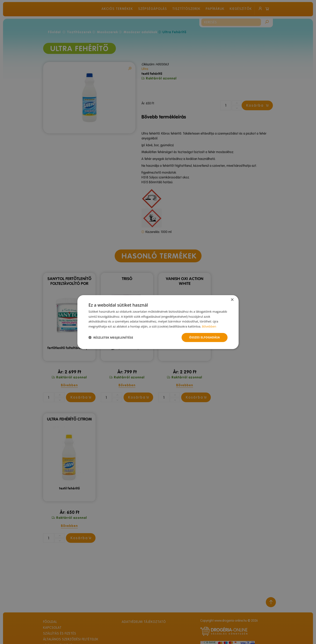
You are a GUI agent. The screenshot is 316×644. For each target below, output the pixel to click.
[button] (111, 337)
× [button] (232, 300)
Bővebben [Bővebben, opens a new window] (209, 326)
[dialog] (158, 322)
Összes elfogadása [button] (205, 337)
